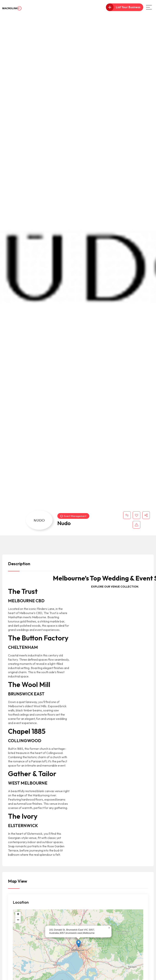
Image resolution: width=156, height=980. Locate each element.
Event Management (73, 516)
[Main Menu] (149, 7)
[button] (78, 944)
